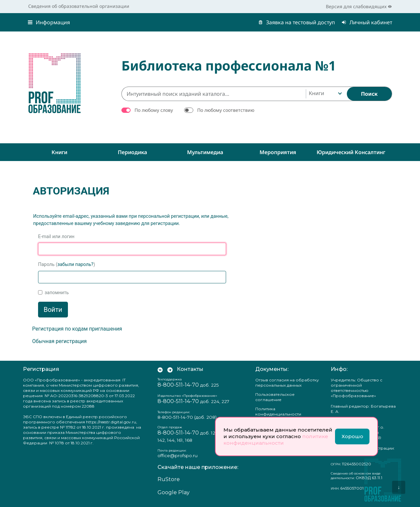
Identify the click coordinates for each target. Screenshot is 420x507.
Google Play (174, 492)
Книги (59, 152)
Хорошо (352, 436)
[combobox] (325, 94)
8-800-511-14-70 (178, 385)
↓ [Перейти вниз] (399, 487)
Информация (49, 22)
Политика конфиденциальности (278, 411)
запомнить (57, 293)
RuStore (169, 479)
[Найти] (369, 94)
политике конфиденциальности (276, 440)
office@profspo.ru (178, 456)
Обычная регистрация (59, 341)
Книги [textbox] (316, 93)
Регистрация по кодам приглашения (77, 329)
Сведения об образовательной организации (79, 6)
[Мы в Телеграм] (170, 369)
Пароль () (67, 264)
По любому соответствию (226, 110)
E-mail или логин (56, 237)
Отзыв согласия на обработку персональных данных (287, 383)
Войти (53, 310)
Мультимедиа (205, 152)
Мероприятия (278, 152)
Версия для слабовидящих (359, 6)
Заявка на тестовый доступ (297, 22)
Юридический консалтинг (351, 152)
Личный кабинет (367, 22)
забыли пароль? (75, 264)
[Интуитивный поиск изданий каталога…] (214, 94)
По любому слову (154, 110)
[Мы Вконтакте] (160, 369)
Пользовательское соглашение (275, 397)
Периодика (132, 152)
